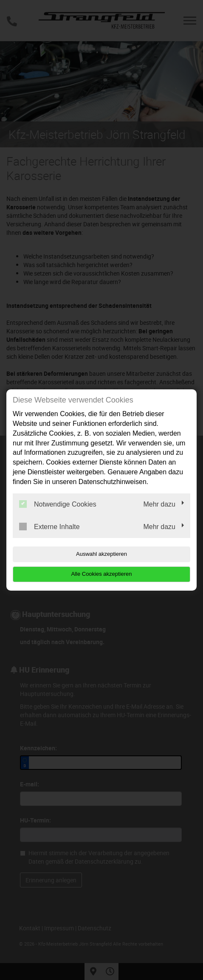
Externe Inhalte (49, 527)
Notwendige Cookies (58, 504)
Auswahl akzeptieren (101, 554)
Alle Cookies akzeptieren (101, 574)
